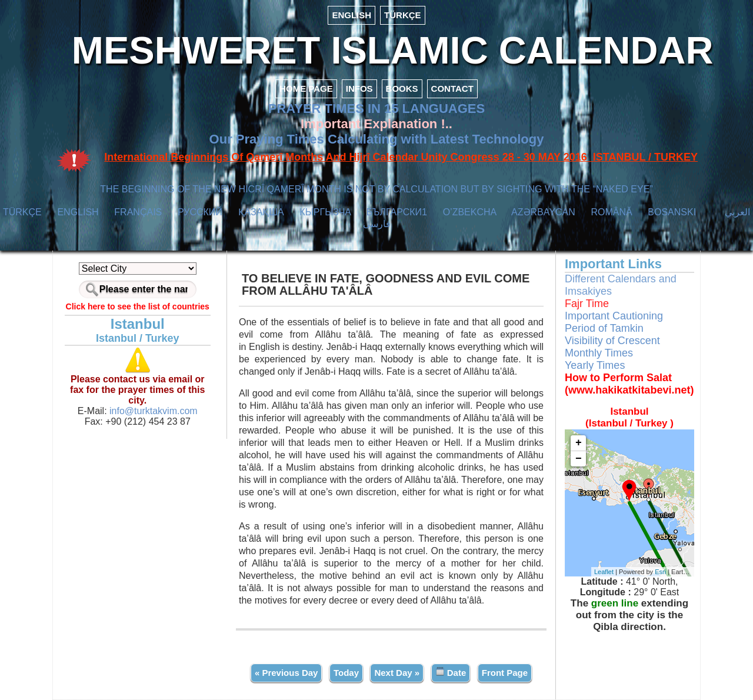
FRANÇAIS (138, 212)
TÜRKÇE (403, 15)
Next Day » (397, 673)
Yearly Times (595, 365)
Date (451, 672)
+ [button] (579, 443)
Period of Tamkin (604, 328)
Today (346, 673)
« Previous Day (286, 673)
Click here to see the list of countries (138, 306)
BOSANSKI (672, 212)
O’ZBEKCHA (470, 212)
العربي (737, 212)
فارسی (377, 224)
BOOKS (402, 89)
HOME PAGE (306, 89)
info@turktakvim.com (152, 411)
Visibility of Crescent (612, 341)
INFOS (359, 89)
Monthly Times (599, 353)
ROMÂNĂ (611, 212)
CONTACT (452, 89)
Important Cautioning (614, 316)
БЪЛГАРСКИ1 (397, 212)
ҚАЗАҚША (261, 212)
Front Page (505, 673)
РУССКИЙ (200, 212)
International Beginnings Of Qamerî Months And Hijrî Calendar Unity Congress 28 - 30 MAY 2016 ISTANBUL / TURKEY (401, 157)
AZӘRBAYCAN (543, 212)
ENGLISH (351, 15)
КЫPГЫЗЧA (325, 212)
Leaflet (604, 572)
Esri (660, 572)
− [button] (579, 459)
